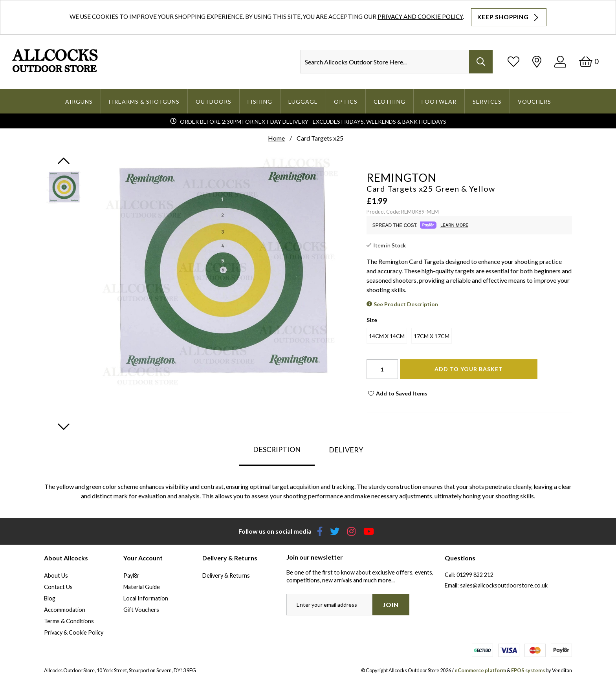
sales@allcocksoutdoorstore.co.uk (504, 585)
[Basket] (589, 61)
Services (487, 102)
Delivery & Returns (226, 575)
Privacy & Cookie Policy (74, 632)
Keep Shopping (509, 17)
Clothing (390, 102)
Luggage (303, 102)
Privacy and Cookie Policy (420, 16)
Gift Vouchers (141, 610)
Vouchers (534, 102)
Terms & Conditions (69, 621)
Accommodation (65, 610)
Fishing (260, 102)
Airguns (79, 102)
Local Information (146, 598)
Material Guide (142, 587)
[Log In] (560, 61)
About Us (56, 575)
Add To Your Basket (469, 369)
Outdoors (214, 102)
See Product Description (406, 304)
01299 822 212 (475, 575)
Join (391, 605)
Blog (50, 598)
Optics (346, 102)
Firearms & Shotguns (144, 102)
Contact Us (58, 587)
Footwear (439, 102)
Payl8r (131, 575)
